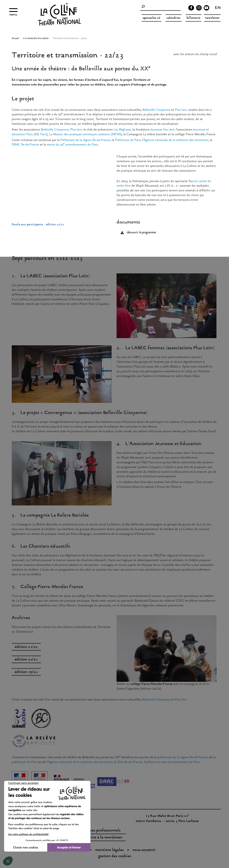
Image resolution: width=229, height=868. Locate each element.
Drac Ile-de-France (130, 762)
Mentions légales (109, 850)
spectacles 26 (152, 18)
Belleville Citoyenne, (55, 130)
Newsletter (212, 18)
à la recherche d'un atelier (36, 38)
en (218, 8)
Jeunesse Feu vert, (163, 130)
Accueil (15, 38)
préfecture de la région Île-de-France (183, 757)
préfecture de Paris (25, 762)
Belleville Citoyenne (156, 110)
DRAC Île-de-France (25, 145)
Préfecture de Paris (128, 140)
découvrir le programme (141, 233)
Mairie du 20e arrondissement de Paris (174, 762)
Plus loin (181, 700)
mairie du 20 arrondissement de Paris (72, 145)
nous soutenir (144, 850)
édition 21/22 (26, 647)
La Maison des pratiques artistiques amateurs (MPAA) (86, 134)
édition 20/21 (26, 660)
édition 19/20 (26, 672)
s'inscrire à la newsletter (102, 838)
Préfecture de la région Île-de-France (85, 140)
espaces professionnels (102, 831)
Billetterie (194, 18)
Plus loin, (181, 110)
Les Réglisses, (123, 130)
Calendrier (173, 18)
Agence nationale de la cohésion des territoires (176, 140)
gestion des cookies (115, 856)
